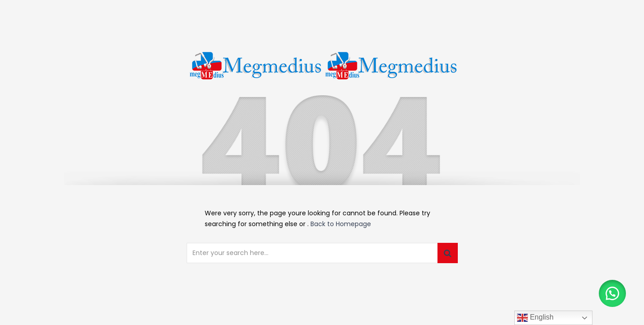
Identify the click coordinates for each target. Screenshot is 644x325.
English (535, 318)
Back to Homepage (341, 224)
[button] (612, 293)
